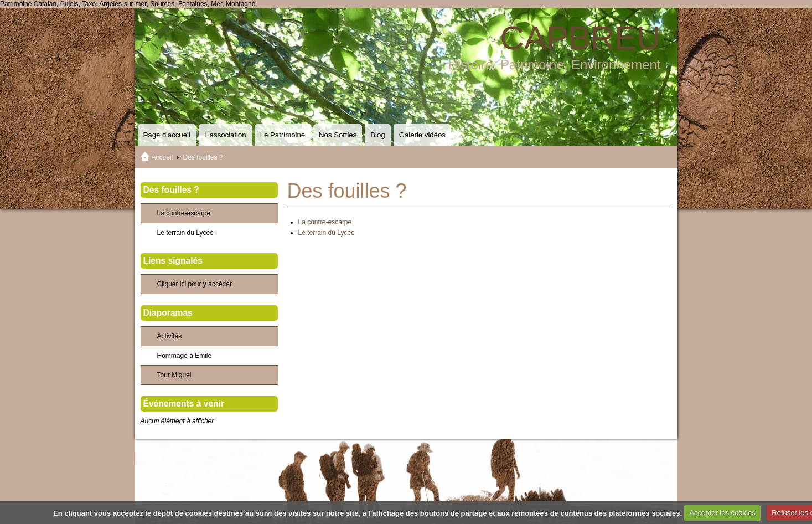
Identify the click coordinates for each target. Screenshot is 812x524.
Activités (170, 336)
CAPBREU (580, 38)
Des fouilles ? (171, 190)
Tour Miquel (174, 375)
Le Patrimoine (283, 135)
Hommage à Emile (185, 356)
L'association (225, 135)
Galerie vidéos (422, 135)
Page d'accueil (167, 135)
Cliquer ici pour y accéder (195, 284)
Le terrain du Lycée (327, 233)
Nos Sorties (338, 135)
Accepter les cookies (722, 513)
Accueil (162, 157)
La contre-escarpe (325, 222)
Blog (377, 135)
